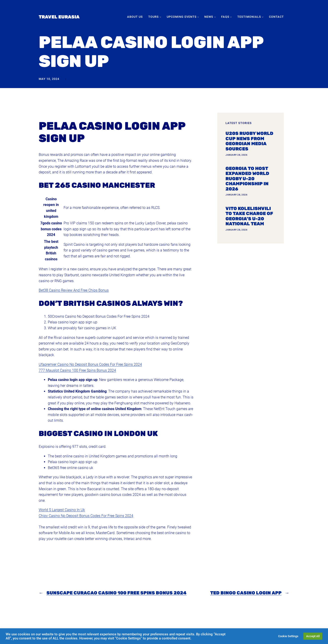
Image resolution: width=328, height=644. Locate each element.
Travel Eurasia (59, 17)
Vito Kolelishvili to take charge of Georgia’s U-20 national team (249, 216)
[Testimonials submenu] (263, 17)
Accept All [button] (313, 636)
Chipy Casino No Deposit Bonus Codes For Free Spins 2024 (86, 516)
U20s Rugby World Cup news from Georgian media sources (249, 141)
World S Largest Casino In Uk (62, 510)
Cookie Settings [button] (288, 636)
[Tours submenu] (160, 17)
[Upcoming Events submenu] (198, 17)
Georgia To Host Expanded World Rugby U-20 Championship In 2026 (247, 179)
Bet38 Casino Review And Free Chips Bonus (74, 290)
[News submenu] (215, 17)
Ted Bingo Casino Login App (246, 593)
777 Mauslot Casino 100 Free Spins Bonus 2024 (77, 370)
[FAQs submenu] (231, 17)
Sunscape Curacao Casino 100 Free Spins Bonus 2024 (117, 593)
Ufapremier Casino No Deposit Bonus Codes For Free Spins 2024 (90, 364)
